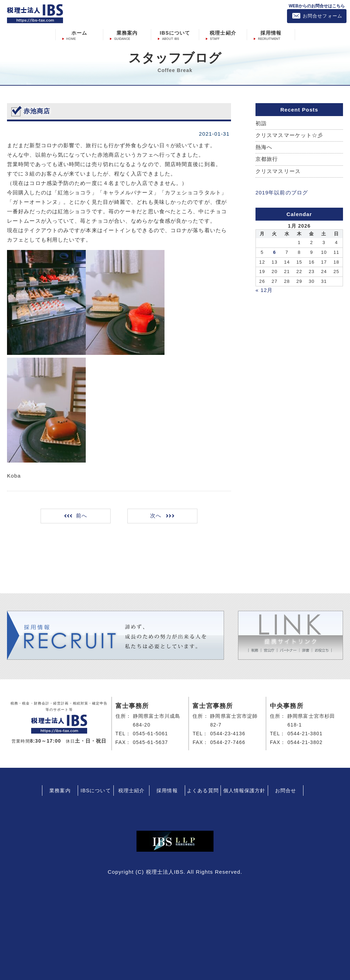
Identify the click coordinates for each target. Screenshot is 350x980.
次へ (155, 516)
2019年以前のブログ (282, 193)
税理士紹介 (223, 33)
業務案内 (127, 33)
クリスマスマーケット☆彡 (289, 135)
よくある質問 (203, 791)
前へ (82, 516)
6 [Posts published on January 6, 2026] (274, 252)
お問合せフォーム (323, 16)
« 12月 (264, 290)
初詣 (261, 123)
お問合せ (286, 791)
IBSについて (175, 33)
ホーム (79, 33)
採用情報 (271, 33)
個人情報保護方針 (244, 791)
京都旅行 (267, 160)
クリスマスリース (278, 171)
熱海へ (264, 147)
